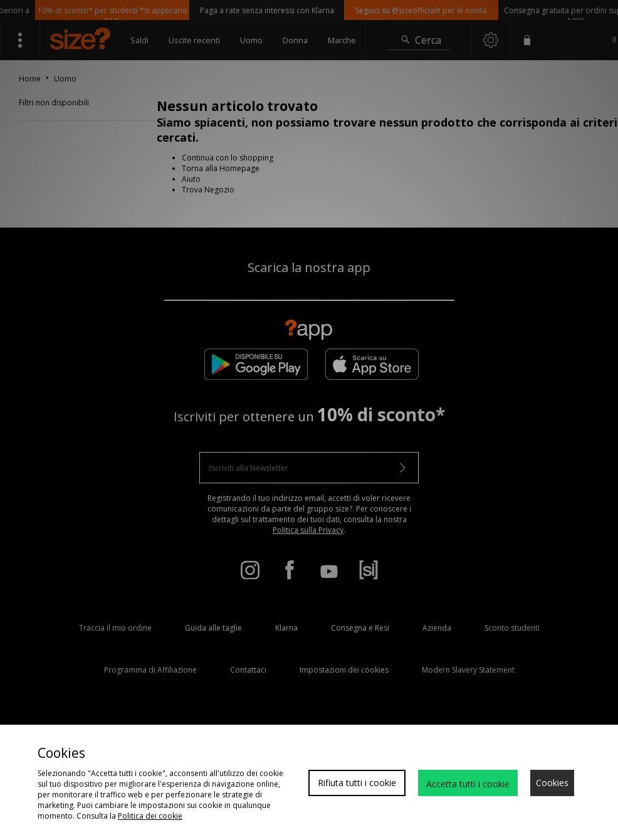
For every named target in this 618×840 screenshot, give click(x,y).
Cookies (552, 783)
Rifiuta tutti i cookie (357, 783)
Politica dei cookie (150, 816)
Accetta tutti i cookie (468, 784)
